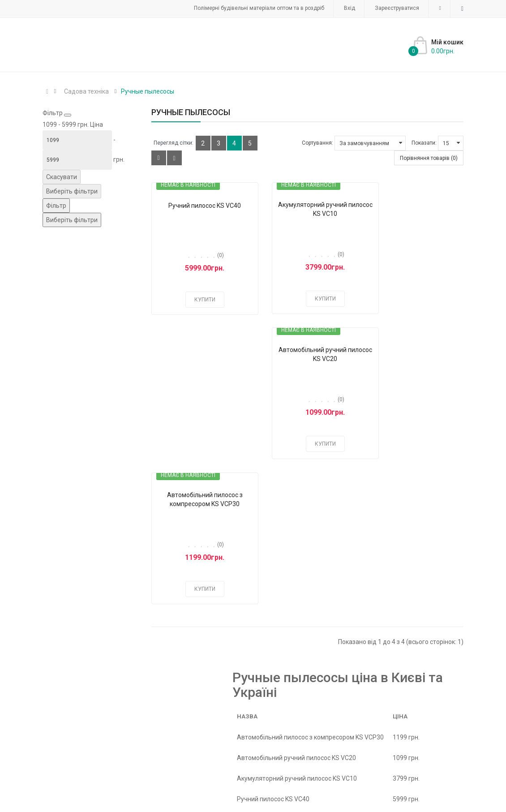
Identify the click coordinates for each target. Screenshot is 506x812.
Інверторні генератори (260, 700)
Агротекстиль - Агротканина (193, 724)
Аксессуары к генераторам (284, 724)
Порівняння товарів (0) (429, 158)
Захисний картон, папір (185, 700)
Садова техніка (86, 91)
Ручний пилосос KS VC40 (199, 206)
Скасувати (62, 177)
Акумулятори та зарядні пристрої (201, 735)
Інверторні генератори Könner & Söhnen (313, 712)
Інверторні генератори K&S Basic (199, 712)
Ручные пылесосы (148, 91)
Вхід (349, 8)
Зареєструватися (397, 8)
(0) (214, 255)
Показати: (424, 143)
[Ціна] (77, 140)
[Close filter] (68, 115)
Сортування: (317, 143)
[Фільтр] (56, 206)
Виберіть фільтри (72, 191)
